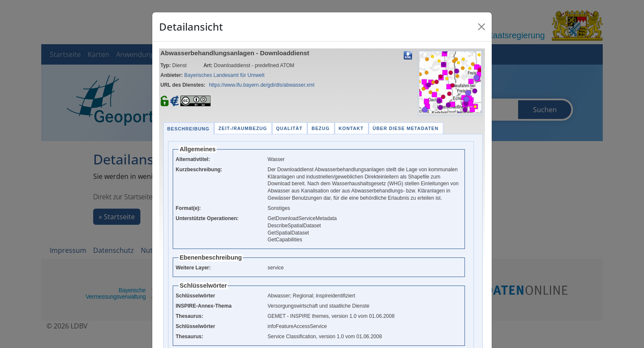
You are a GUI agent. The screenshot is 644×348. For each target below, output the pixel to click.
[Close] (482, 27)
